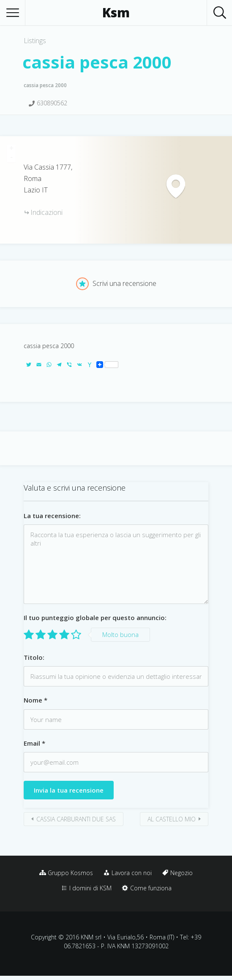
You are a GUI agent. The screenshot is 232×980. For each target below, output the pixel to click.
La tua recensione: (52, 516)
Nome (35, 700)
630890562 (52, 103)
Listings (35, 41)
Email (34, 743)
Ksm (116, 13)
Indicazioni (46, 212)
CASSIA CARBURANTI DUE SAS (76, 819)
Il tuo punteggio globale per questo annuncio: (95, 618)
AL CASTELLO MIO (172, 819)
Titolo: (34, 657)
